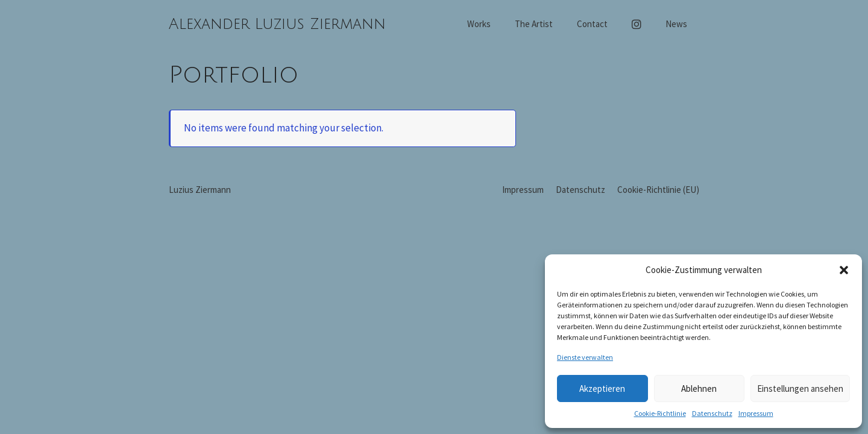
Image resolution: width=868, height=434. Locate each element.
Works (479, 24)
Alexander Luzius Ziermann (277, 24)
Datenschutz (712, 413)
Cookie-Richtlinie (660, 413)
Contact (592, 24)
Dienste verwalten (585, 357)
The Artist (534, 24)
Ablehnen (699, 388)
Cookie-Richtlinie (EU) (658, 190)
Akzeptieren (602, 388)
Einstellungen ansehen (800, 388)
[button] (844, 270)
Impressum (756, 413)
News (676, 24)
